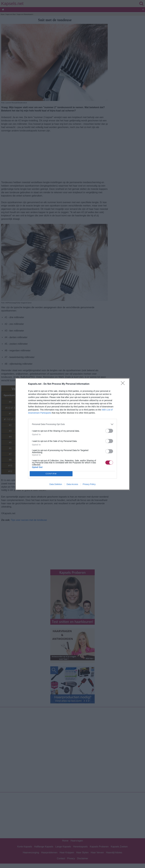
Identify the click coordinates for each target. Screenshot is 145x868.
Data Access (72, 484)
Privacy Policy (89, 484)
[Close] (124, 384)
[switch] (109, 431)
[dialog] (72, 434)
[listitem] (72, 424)
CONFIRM (51, 474)
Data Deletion (56, 484)
